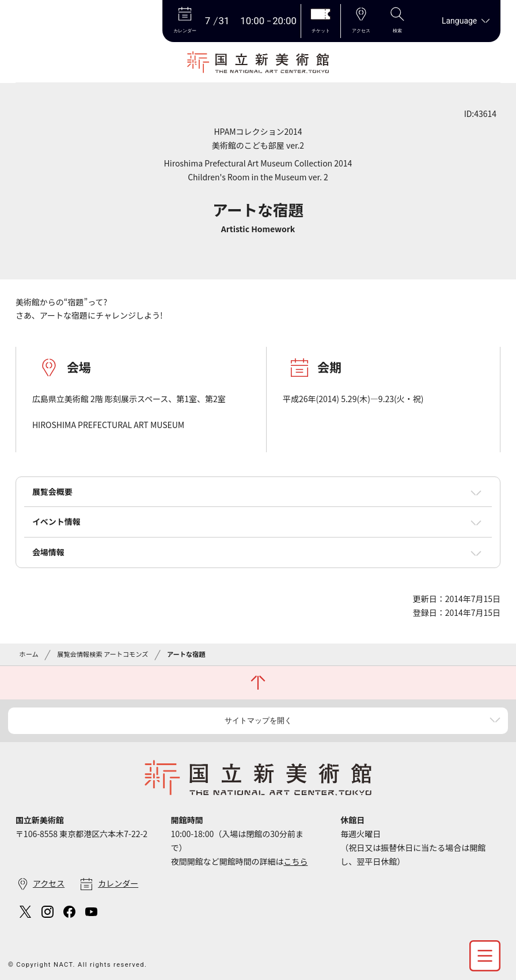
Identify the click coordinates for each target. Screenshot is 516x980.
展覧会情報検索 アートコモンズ (103, 654)
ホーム (29, 654)
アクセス (49, 883)
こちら (295, 861)
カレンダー (118, 883)
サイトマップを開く (258, 720)
